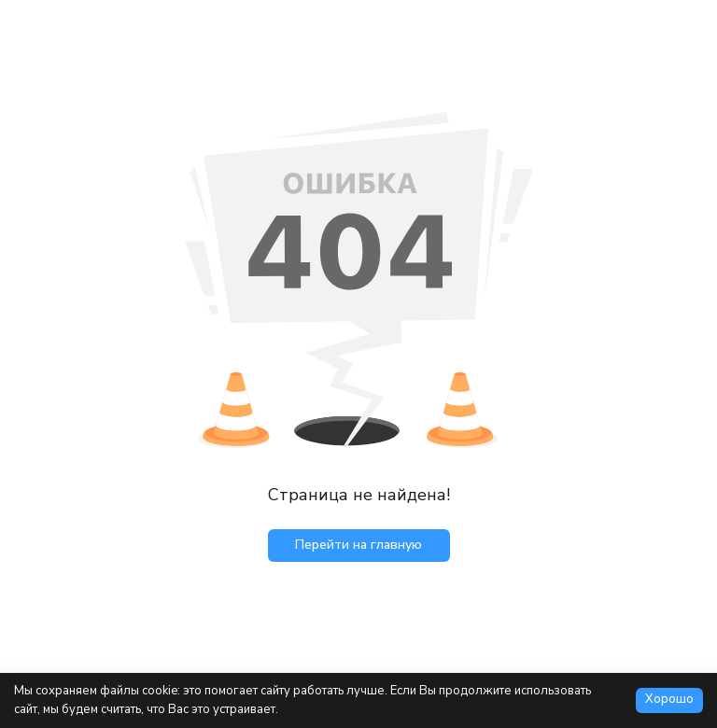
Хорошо (669, 699)
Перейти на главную (358, 545)
